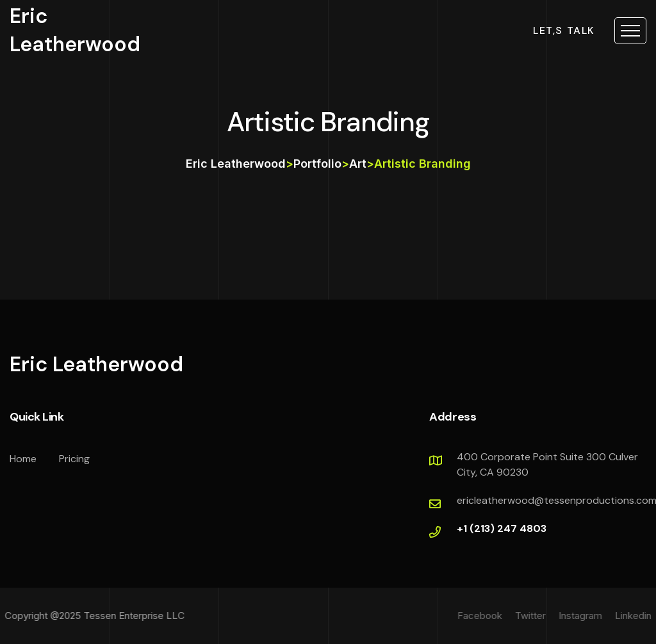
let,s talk (564, 31)
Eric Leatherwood (75, 30)
